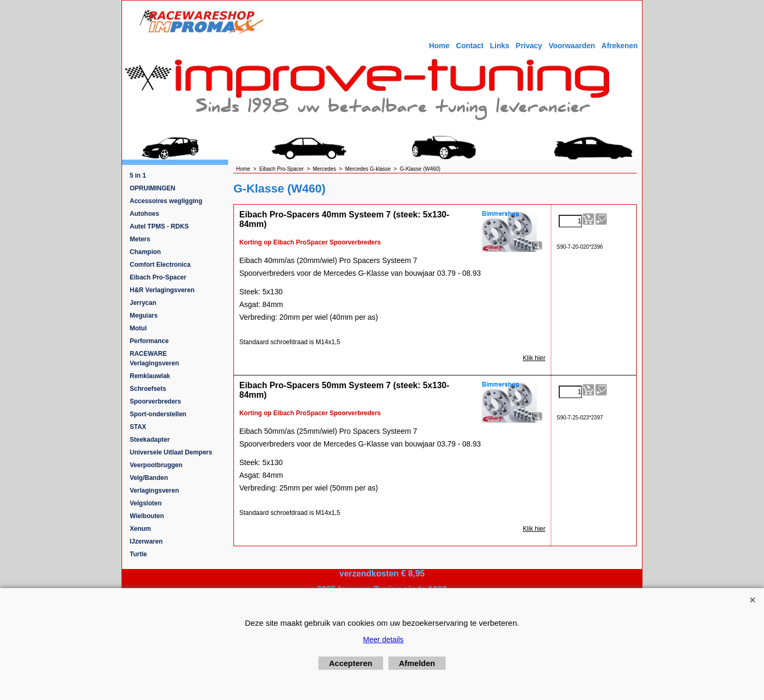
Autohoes (145, 214)
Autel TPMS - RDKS (159, 226)
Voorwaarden (572, 46)
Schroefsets (148, 389)
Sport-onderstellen (158, 414)
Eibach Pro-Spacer (158, 277)
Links (500, 46)
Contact (470, 46)
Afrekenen (620, 46)
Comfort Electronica (160, 265)
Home (439, 46)
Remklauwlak (150, 376)
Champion (146, 252)
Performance (149, 341)
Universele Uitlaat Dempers (171, 452)
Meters (140, 239)
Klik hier (534, 358)
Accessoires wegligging (166, 201)
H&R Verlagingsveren (162, 290)
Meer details (383, 640)
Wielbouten (147, 516)
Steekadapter (150, 440)
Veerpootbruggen (156, 465)
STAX (138, 427)
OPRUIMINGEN (153, 188)
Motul (138, 328)
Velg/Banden (149, 478)
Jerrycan (143, 303)
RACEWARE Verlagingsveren (155, 358)
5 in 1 (138, 176)
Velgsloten (146, 503)
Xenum (141, 529)
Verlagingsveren (155, 491)
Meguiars (144, 316)
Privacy (529, 46)
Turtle (138, 554)
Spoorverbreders (156, 401)
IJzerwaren (146, 541)
